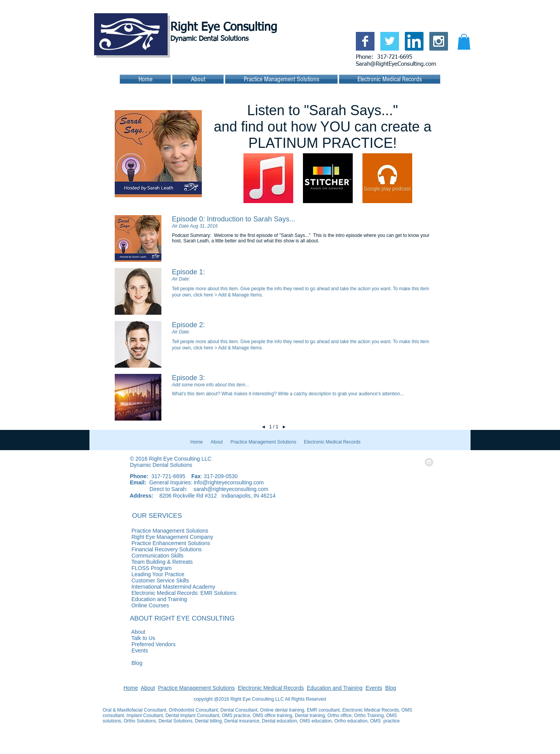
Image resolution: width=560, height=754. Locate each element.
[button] (464, 42)
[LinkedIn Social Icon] (414, 41)
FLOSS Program (137, 568)
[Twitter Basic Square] (390, 41)
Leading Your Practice (143, 574)
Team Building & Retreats (148, 562)
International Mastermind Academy (159, 587)
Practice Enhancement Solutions (198, 543)
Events (125, 651)
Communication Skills (143, 556)
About (124, 632)
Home (130, 688)
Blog (122, 663)
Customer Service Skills (146, 580)
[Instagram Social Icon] (439, 41)
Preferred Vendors (139, 644)
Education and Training (335, 688)
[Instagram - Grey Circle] (429, 462)
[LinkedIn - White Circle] (418, 462)
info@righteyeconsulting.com (229, 482)
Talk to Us (129, 638)
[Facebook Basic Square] (365, 41)
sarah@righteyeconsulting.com (231, 489)
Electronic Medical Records (271, 688)
